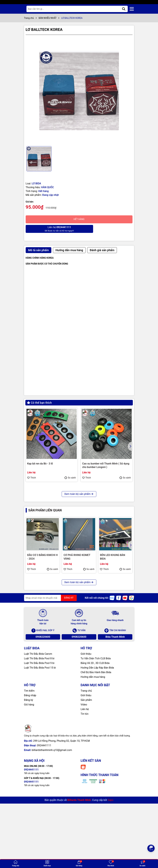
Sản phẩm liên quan (45, 584)
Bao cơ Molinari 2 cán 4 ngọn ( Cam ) (103, 540)
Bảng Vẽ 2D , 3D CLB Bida (95, 737)
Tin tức (85, 787)
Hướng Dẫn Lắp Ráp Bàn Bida (97, 741)
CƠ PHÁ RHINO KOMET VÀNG (77, 630)
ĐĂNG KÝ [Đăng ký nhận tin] (69, 671)
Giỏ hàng (29, 778)
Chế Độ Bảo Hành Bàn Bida (96, 746)
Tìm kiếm (29, 764)
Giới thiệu (86, 727)
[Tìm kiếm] (124, 9)
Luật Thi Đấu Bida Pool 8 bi (39, 732)
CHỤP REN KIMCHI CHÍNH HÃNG (46, 540)
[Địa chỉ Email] (50, 672)
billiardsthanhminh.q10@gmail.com (52, 824)
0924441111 (44, 819)
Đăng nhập (30, 769)
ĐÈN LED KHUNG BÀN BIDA (112, 630)
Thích (32, 478)
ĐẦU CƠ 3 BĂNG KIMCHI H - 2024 (42, 630)
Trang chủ (86, 764)
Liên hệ (85, 783)
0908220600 (43, 710)
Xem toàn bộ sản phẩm (79, 568)
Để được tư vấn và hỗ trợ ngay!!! (52, 229)
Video (84, 778)
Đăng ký (29, 774)
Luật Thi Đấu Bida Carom (38, 727)
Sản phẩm (86, 774)
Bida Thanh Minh (115, 710)
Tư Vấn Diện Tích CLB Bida (96, 732)
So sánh (70, 478)
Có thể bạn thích (39, 403)
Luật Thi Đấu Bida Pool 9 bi (39, 737)
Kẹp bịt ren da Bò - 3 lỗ (40, 464)
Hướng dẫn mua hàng (93, 751)
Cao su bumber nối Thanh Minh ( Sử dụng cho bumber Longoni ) (106, 465)
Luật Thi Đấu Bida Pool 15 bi (40, 741)
